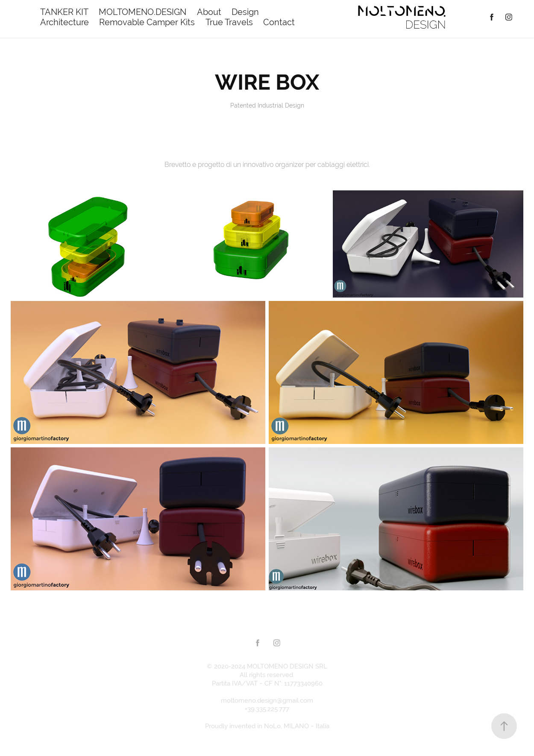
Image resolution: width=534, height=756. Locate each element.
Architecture (65, 22)
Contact (279, 22)
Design (245, 12)
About (209, 12)
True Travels (229, 22)
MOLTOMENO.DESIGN (142, 12)
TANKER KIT (64, 12)
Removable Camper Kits (147, 22)
